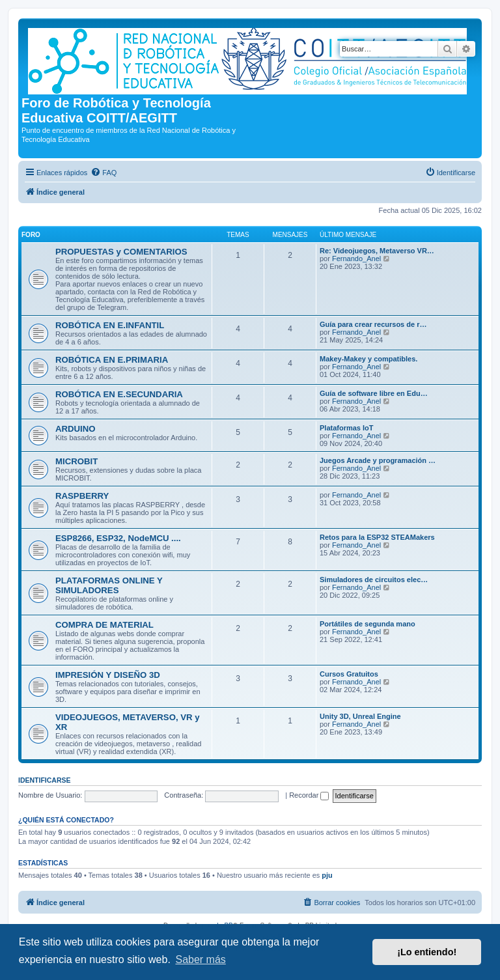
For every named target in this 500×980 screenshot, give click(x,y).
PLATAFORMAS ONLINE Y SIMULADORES (109, 585)
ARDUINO (76, 429)
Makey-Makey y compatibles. (368, 359)
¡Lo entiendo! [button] (427, 952)
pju (327, 875)
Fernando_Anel (356, 259)
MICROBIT (76, 461)
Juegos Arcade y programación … (378, 460)
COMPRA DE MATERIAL (104, 625)
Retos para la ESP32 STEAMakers (377, 537)
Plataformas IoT (347, 428)
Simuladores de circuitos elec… (374, 580)
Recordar (309, 795)
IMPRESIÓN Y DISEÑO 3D (108, 675)
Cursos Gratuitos (349, 674)
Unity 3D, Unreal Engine (360, 716)
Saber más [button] (200, 959)
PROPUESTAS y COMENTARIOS (121, 252)
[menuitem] (104, 173)
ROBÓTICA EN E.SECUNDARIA (119, 394)
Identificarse (45, 780)
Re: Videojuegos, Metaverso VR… (377, 251)
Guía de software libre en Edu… (374, 393)
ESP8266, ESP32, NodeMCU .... (118, 538)
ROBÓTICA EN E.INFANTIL (110, 325)
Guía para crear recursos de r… (373, 324)
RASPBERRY (82, 496)
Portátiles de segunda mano (368, 624)
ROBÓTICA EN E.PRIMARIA (112, 360)
